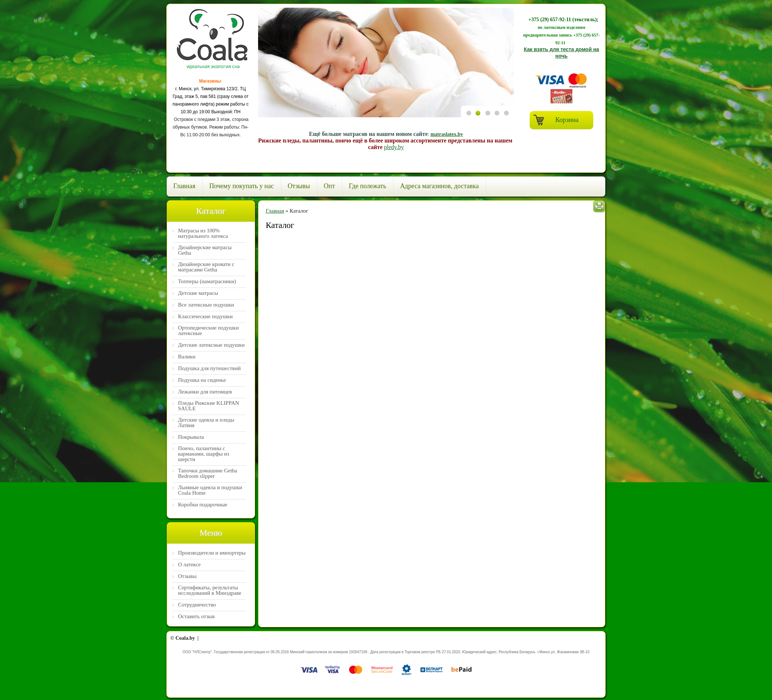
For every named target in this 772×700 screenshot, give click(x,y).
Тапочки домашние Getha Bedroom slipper (208, 473)
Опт (330, 186)
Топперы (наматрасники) (207, 281)
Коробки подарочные (203, 505)
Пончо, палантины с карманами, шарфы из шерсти (204, 454)
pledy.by (394, 147)
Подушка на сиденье (202, 380)
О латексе (189, 565)
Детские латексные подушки (211, 345)
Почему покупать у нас (241, 186)
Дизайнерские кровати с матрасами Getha (206, 267)
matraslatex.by (447, 134)
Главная (184, 186)
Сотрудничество (197, 605)
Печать (599, 206)
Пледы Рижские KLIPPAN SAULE (209, 406)
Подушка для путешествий (209, 368)
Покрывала (191, 437)
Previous (469, 164)
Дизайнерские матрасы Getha (205, 250)
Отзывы (299, 186)
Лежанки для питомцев (205, 392)
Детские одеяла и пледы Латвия (206, 423)
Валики (187, 357)
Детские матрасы (198, 293)
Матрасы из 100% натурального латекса (203, 233)
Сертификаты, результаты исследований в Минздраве (210, 590)
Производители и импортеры (212, 553)
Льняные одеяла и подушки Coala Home (210, 490)
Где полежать (367, 186)
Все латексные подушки (206, 305)
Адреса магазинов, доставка (439, 186)
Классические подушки (205, 317)
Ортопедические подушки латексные (208, 331)
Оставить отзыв (196, 617)
